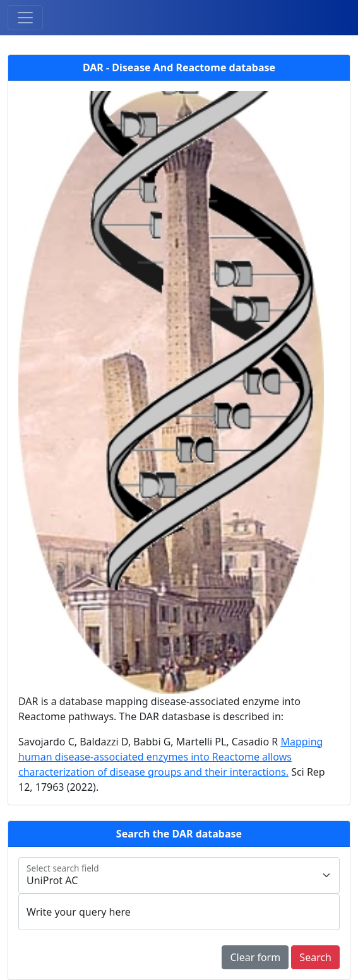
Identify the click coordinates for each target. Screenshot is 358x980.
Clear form (255, 957)
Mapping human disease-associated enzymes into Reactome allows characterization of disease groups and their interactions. (170, 757)
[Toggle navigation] (25, 18)
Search (315, 957)
